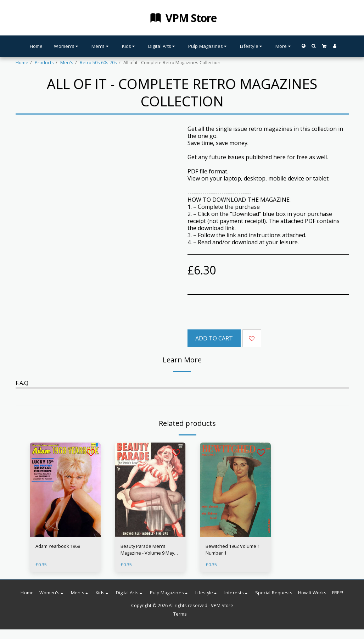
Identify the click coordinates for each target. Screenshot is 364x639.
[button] (314, 46)
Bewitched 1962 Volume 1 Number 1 (233, 549)
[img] (65, 490)
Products (44, 62)
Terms (180, 614)
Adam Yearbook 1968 (58, 546)
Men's (67, 62)
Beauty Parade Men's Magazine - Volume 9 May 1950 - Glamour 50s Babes (148, 550)
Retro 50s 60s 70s (98, 62)
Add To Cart (214, 338)
